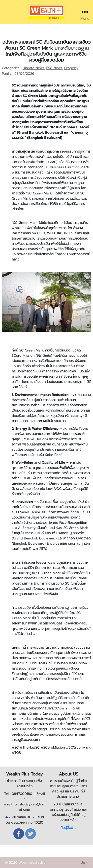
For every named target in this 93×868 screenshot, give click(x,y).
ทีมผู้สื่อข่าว (68, 828)
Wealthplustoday (32, 863)
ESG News (54, 68)
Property (71, 68)
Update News (33, 68)
